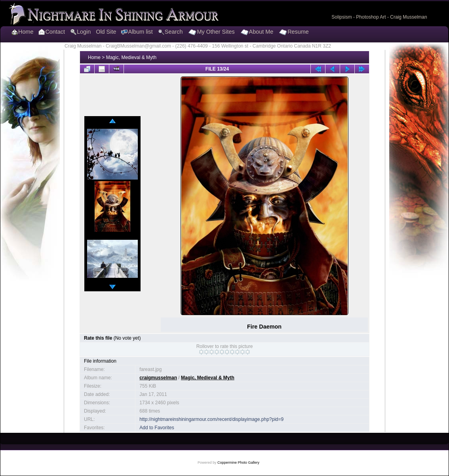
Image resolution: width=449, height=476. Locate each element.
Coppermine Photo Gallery (238, 463)
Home (94, 57)
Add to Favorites (157, 428)
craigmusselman (158, 378)
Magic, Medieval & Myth (131, 57)
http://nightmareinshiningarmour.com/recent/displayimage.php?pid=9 (211, 419)
